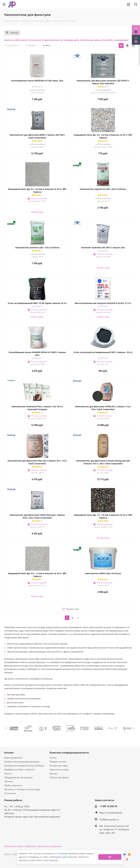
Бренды (53, 773)
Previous (6, 728)
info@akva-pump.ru (109, 819)
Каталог (9, 753)
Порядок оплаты (58, 762)
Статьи (53, 758)
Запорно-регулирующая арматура (22, 762)
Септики (9, 781)
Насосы (8, 773)
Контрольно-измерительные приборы (24, 766)
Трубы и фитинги (13, 785)
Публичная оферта (59, 777)
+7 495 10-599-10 (108, 806)
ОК (110, 857)
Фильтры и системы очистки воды (22, 789)
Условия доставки (59, 766)
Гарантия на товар (59, 769)
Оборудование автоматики (18, 777)
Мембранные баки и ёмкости (19, 769)
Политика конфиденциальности (69, 753)
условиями (63, 853)
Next (134, 728)
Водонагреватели (13, 758)
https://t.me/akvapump (111, 813)
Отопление (10, 793)
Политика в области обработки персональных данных (33, 846)
